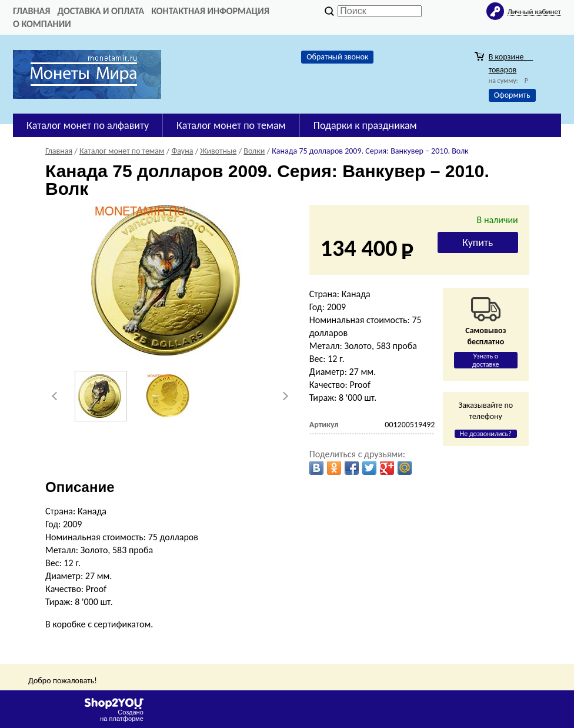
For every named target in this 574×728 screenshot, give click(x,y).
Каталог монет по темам (231, 125)
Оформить (512, 95)
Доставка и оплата (101, 11)
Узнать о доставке (486, 360)
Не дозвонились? (486, 434)
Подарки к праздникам (365, 125)
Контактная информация (210, 11)
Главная (31, 11)
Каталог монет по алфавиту (88, 125)
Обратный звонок (337, 57)
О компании (42, 24)
